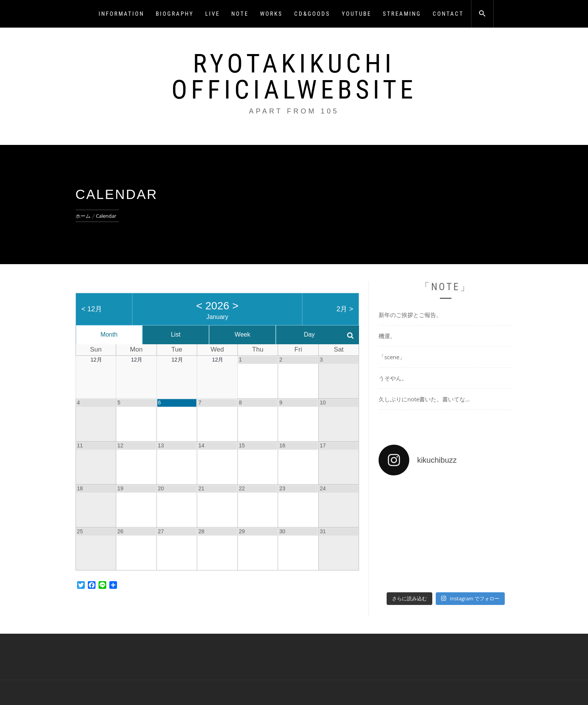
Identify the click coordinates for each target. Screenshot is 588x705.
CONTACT (448, 14)
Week (243, 334)
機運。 (387, 336)
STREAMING (402, 14)
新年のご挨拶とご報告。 (410, 315)
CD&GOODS (312, 14)
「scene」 (392, 357)
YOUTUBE (357, 14)
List (175, 334)
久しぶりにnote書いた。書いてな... (424, 399)
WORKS (271, 14)
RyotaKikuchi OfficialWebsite (294, 77)
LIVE (212, 14)
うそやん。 (393, 378)
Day (309, 334)
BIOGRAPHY (175, 14)
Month (109, 334)
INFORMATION (121, 14)
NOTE (240, 14)
